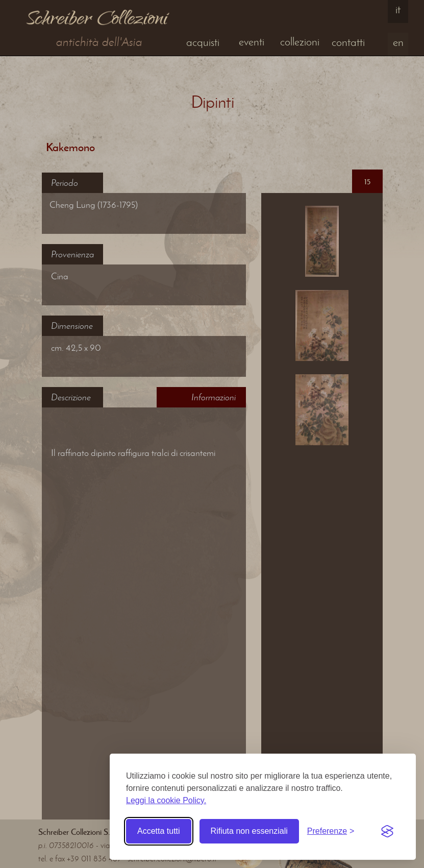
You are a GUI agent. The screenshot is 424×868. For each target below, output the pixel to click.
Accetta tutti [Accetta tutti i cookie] (159, 831)
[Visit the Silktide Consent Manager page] (387, 831)
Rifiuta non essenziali (249, 831)
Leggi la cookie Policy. (166, 800)
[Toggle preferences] (331, 831)
